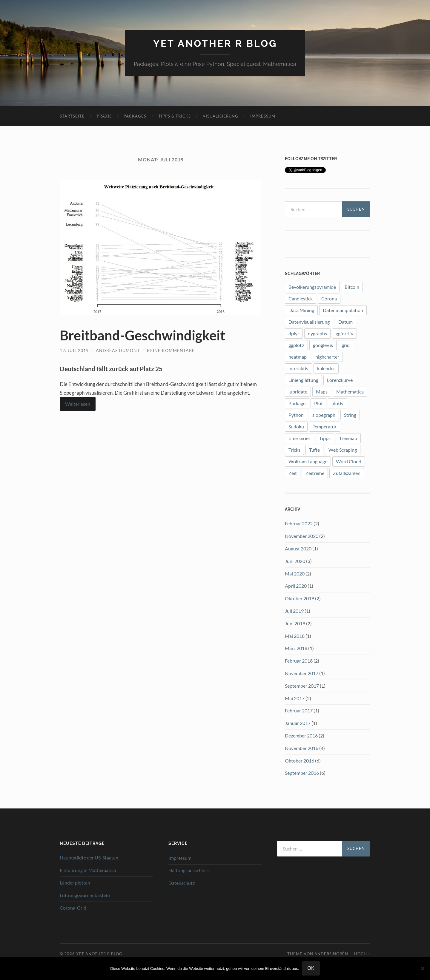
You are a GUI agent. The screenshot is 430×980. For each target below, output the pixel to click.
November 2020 (302, 536)
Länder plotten (75, 883)
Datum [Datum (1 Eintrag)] (345, 322)
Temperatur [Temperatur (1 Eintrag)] (325, 426)
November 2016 (302, 748)
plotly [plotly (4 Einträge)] (337, 403)
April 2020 (296, 586)
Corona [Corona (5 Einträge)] (329, 298)
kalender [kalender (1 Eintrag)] (326, 368)
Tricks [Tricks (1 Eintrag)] (294, 450)
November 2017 (302, 673)
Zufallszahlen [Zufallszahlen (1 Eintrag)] (347, 473)
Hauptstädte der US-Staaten (89, 858)
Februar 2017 (299, 710)
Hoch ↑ (362, 954)
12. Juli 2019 (74, 350)
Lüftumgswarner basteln (85, 895)
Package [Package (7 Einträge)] (297, 403)
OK (311, 968)
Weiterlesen (78, 404)
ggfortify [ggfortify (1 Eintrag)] (344, 333)
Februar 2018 (299, 661)
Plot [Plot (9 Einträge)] (318, 403)
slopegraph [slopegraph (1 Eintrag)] (324, 415)
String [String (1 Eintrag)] (350, 415)
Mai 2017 (295, 698)
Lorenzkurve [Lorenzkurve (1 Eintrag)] (340, 380)
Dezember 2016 (301, 736)
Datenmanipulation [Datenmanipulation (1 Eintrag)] (343, 310)
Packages (135, 116)
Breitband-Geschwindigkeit (142, 335)
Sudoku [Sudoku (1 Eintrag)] (296, 426)
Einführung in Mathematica (88, 870)
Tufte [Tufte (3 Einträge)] (314, 450)
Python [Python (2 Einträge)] (296, 415)
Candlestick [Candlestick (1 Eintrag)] (301, 298)
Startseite (72, 116)
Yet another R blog (215, 43)
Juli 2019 (294, 611)
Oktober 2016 (300, 761)
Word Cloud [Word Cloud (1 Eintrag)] (349, 461)
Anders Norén (331, 954)
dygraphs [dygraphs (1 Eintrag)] (317, 333)
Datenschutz (182, 883)
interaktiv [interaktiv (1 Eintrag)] (298, 368)
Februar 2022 (299, 523)
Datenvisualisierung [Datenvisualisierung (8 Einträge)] (309, 322)
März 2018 (296, 648)
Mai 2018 (295, 636)
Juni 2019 (295, 623)
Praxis (104, 116)
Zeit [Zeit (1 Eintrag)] (293, 473)
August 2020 (298, 548)
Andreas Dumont (118, 350)
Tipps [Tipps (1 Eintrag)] (325, 438)
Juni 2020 (295, 561)
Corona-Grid (73, 908)
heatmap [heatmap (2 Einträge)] (298, 357)
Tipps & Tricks (175, 116)
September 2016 (302, 773)
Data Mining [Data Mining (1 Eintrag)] (301, 310)
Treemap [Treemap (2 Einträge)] (348, 438)
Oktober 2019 (300, 598)
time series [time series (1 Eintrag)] (300, 438)
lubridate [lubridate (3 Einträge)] (298, 392)
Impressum (263, 116)
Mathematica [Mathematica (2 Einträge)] (350, 392)
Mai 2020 (295, 574)
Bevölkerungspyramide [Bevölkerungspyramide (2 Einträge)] (312, 287)
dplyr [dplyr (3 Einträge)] (294, 333)
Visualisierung (221, 116)
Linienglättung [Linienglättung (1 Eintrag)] (303, 380)
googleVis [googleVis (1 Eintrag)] (323, 345)
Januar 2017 (298, 723)
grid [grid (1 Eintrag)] (346, 345)
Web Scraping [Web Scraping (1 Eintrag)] (343, 450)
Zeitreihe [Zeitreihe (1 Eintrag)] (315, 473)
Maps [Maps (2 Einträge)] (322, 392)
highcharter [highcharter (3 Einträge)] (327, 357)
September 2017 (302, 686)
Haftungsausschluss (189, 870)
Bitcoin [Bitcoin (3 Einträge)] (352, 287)
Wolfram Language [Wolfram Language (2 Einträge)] (308, 461)
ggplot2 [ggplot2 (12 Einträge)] (296, 345)
